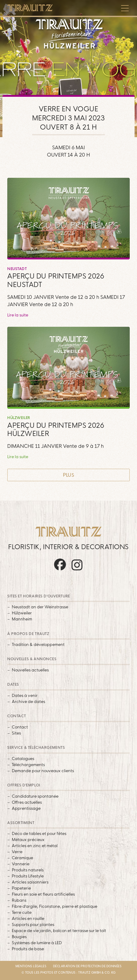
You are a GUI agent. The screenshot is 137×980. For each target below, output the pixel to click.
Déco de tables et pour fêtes (39, 833)
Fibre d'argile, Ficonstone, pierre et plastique (55, 906)
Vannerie (21, 864)
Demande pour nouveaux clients (43, 771)
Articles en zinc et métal (35, 846)
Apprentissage (26, 808)
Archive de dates (28, 701)
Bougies (19, 937)
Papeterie (21, 888)
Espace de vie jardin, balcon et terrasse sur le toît (59, 931)
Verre (17, 852)
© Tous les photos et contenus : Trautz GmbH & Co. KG (68, 972)
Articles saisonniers (30, 882)
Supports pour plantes (33, 924)
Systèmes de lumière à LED (37, 943)
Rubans (19, 900)
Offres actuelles (27, 802)
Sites (16, 733)
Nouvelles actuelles (30, 670)
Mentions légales (31, 966)
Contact (20, 727)
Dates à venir (25, 695)
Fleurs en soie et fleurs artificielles (43, 894)
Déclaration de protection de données (87, 966)
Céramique (22, 858)
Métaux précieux (28, 840)
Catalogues (23, 759)
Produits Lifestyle (28, 876)
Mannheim (22, 619)
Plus (69, 475)
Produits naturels (28, 870)
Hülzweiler (22, 613)
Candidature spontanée (35, 796)
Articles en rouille (28, 918)
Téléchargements (28, 765)
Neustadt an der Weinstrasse (40, 607)
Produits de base (28, 949)
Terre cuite (22, 912)
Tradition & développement (38, 644)
